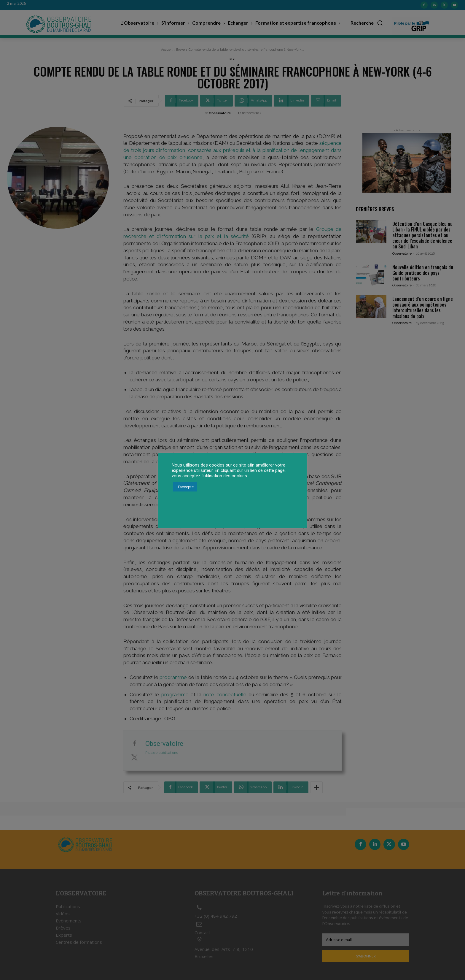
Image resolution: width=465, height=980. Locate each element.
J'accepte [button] (185, 487)
